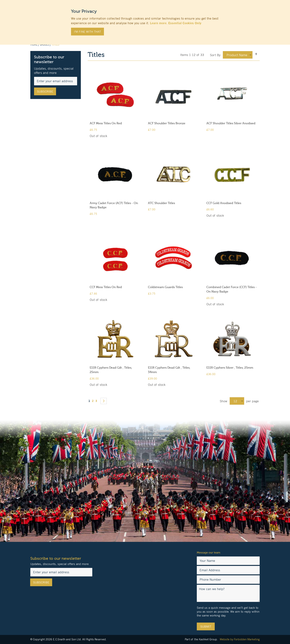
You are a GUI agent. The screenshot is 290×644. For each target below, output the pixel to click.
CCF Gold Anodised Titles (224, 203)
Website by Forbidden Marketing (240, 639)
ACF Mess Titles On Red (106, 123)
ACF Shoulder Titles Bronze (167, 123)
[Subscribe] (45, 91)
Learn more (158, 23)
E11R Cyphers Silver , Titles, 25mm (230, 368)
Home (34, 45)
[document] (145, 21)
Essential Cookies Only (185, 23)
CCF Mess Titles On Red (106, 287)
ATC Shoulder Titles (161, 203)
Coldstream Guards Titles (165, 287)
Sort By (215, 55)
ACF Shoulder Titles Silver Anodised (231, 123)
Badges (45, 45)
